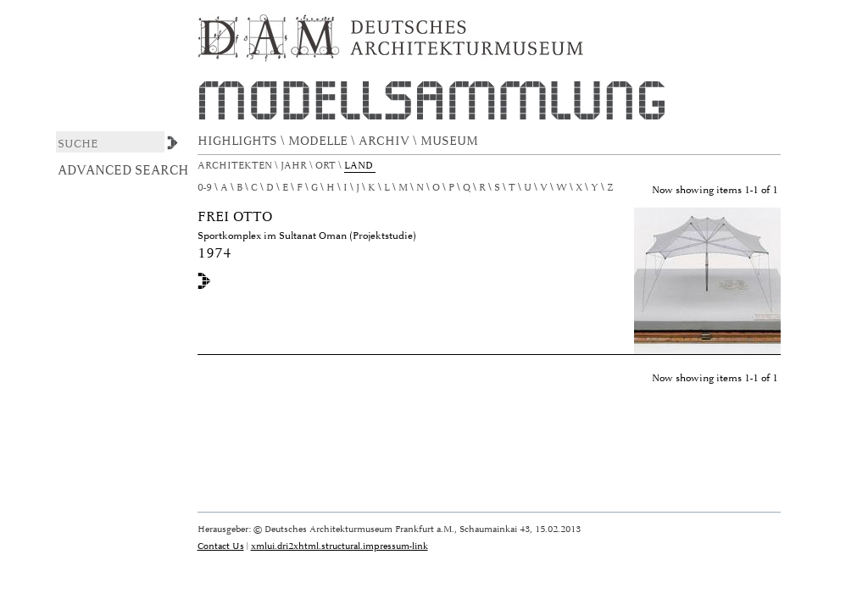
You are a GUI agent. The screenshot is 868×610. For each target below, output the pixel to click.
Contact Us (221, 546)
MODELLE (320, 141)
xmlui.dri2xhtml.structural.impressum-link (339, 546)
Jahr (295, 166)
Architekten (236, 166)
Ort (327, 166)
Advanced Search (123, 170)
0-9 (205, 188)
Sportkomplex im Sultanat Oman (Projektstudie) (307, 236)
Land (360, 166)
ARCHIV (386, 141)
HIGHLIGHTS (239, 141)
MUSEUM (451, 141)
